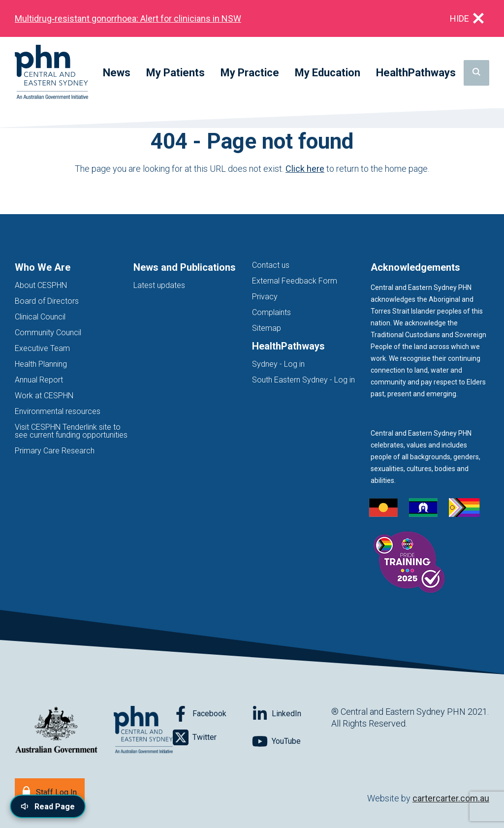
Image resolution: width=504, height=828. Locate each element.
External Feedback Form (295, 281)
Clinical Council (40, 317)
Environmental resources (58, 411)
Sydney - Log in (278, 364)
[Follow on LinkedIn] (292, 714)
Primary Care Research (55, 451)
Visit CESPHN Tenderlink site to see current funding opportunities (71, 431)
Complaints (271, 312)
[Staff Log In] (50, 791)
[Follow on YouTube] (292, 741)
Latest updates (159, 285)
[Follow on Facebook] (212, 714)
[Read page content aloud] (48, 806)
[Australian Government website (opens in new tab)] (56, 730)
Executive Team (42, 348)
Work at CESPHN (44, 396)
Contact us (271, 265)
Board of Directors (47, 301)
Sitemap (267, 328)
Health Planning (41, 364)
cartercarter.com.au (451, 798)
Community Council (48, 333)
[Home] (51, 73)
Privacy (265, 297)
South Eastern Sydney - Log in (303, 380)
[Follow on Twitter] (212, 737)
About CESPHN (41, 285)
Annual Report (39, 380)
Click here (305, 169)
